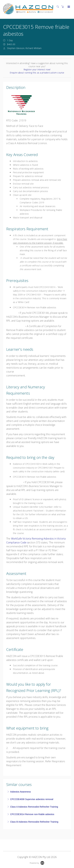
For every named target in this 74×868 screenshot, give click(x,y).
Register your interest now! (37, 69)
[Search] (59, 7)
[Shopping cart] (63, 7)
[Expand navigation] (68, 7)
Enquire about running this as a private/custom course (37, 73)
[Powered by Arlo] (37, 863)
